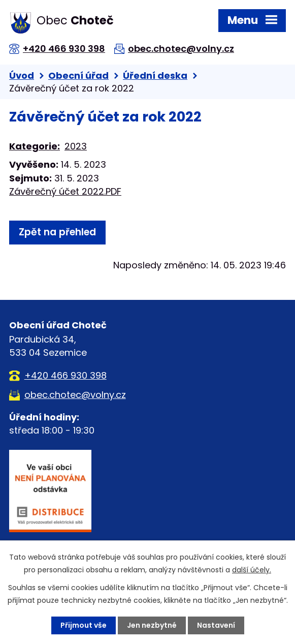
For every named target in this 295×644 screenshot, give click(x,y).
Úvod (22, 75)
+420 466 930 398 (64, 49)
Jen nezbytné (152, 625)
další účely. (252, 570)
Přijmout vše (84, 625)
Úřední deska (155, 75)
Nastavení (216, 625)
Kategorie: (35, 146)
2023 (76, 146)
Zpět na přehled (57, 232)
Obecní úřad (78, 75)
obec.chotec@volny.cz (181, 49)
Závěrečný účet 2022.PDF (65, 191)
